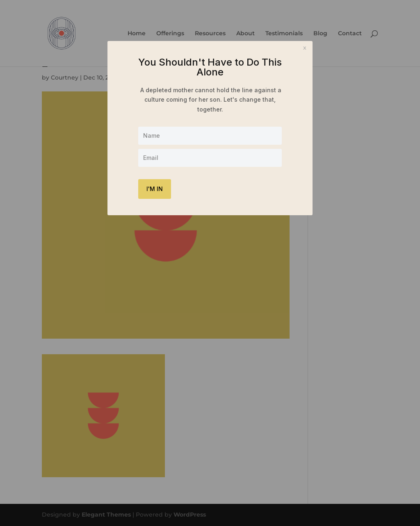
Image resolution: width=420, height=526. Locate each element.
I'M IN (155, 189)
